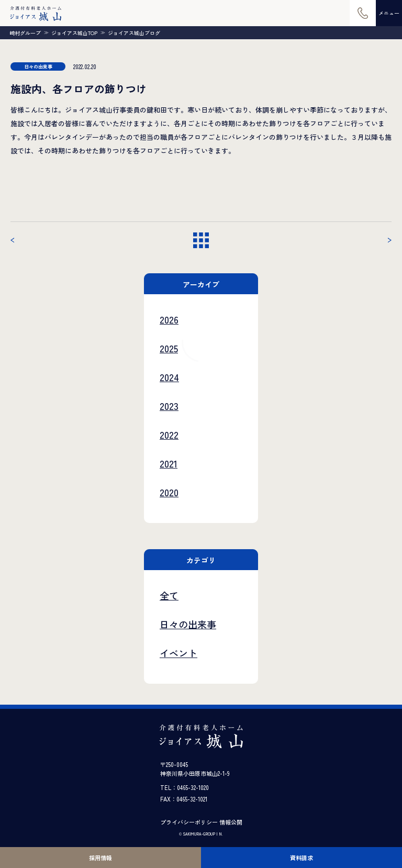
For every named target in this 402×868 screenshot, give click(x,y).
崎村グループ (25, 33)
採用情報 (100, 858)
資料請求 (301, 858)
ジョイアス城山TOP (74, 33)
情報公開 (231, 822)
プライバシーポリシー (189, 822)
